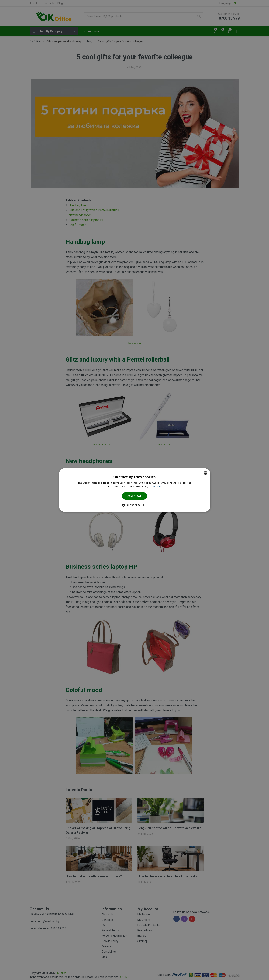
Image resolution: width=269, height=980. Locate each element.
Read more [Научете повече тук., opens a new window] (155, 487)
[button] (135, 505)
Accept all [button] (135, 496)
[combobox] (205, 473)
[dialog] (135, 490)
